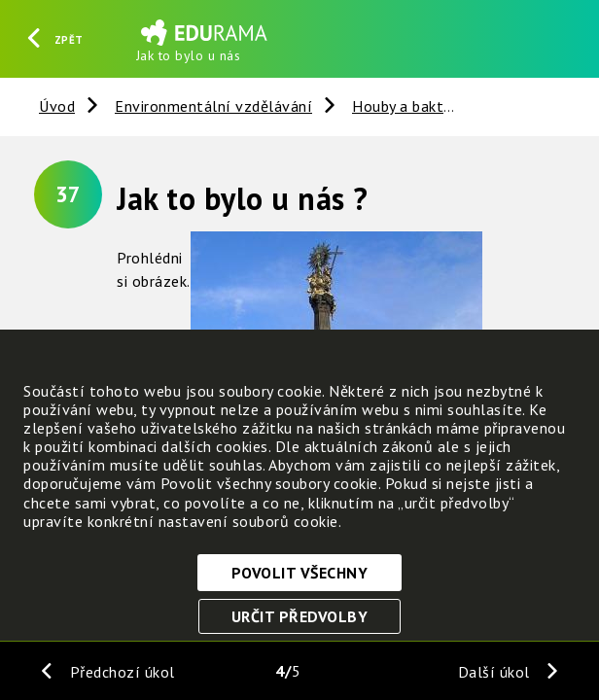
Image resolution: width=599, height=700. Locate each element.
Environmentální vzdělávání (213, 106)
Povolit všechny (300, 573)
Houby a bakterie (410, 106)
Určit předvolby (300, 616)
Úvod (57, 106)
